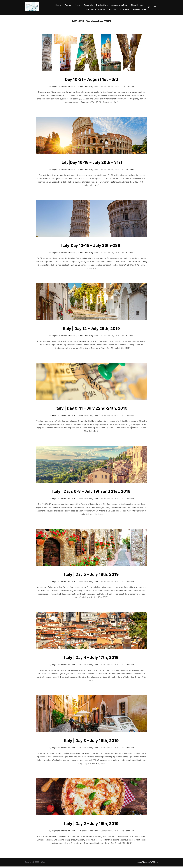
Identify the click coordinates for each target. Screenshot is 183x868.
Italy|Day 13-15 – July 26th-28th (91, 247)
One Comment (128, 88)
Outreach (125, 9)
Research (88, 5)
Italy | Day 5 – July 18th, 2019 (91, 576)
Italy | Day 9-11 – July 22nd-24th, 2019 (91, 409)
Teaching (113, 9)
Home (58, 5)
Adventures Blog (119, 5)
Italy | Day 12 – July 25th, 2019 (91, 330)
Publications (102, 5)
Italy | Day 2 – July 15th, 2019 (91, 825)
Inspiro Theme (142, 864)
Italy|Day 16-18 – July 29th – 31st (91, 164)
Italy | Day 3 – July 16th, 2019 (91, 742)
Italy (96, 88)
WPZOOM (154, 864)
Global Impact (138, 5)
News (78, 5)
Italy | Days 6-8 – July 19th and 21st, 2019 (91, 492)
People (68, 5)
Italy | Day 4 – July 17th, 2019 (91, 659)
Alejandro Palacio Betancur (63, 88)
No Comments (128, 171)
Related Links (140, 9)
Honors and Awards (95, 9)
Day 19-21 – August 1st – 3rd (91, 80)
